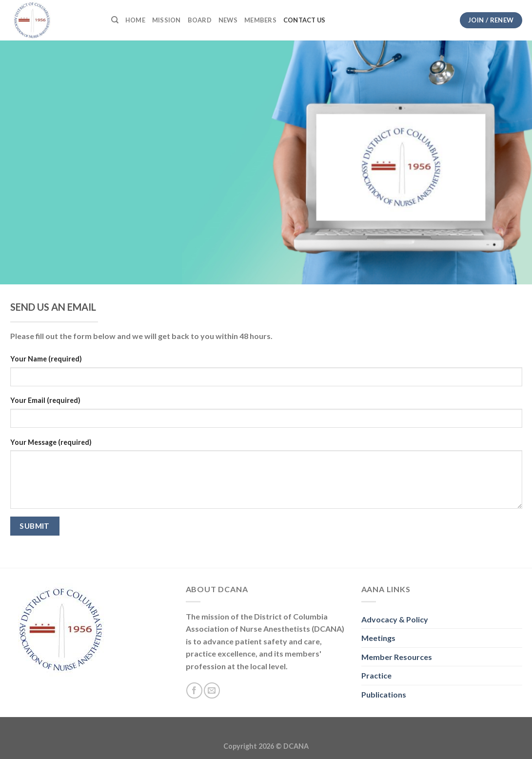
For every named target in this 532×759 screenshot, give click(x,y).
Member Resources (397, 657)
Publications (384, 694)
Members (260, 20)
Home (135, 20)
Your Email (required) (45, 400)
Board (200, 20)
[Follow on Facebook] (194, 690)
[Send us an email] (212, 690)
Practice (376, 675)
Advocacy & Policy (395, 619)
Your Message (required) (51, 442)
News (228, 20)
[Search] (115, 20)
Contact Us (305, 20)
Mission (167, 20)
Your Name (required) (46, 359)
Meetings (378, 638)
